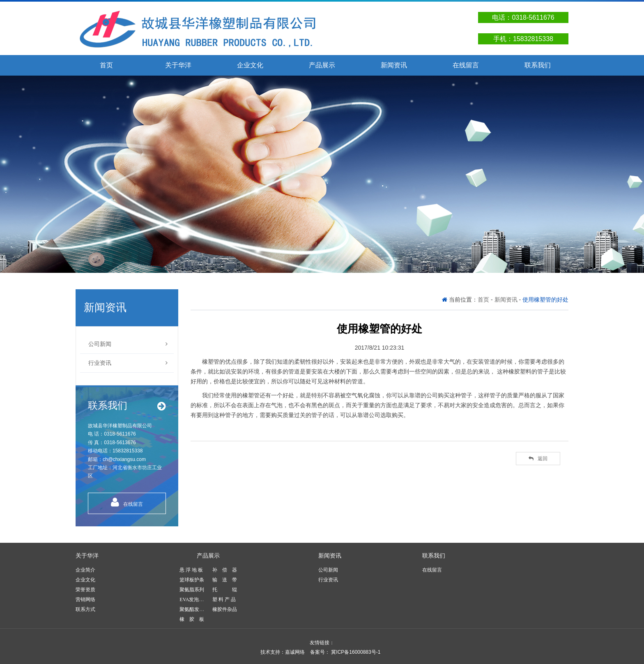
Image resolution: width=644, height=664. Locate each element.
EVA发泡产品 (194, 599)
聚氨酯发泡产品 (197, 609)
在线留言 (466, 65)
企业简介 (85, 570)
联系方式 (85, 609)
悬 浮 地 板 (191, 570)
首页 (106, 65)
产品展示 (322, 65)
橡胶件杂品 (225, 609)
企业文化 (250, 65)
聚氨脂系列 (192, 590)
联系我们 (538, 65)
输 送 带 (225, 580)
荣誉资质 (85, 590)
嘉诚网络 (295, 652)
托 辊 (225, 590)
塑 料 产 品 (224, 599)
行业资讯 (128, 363)
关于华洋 (178, 65)
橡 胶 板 (192, 619)
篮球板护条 (192, 580)
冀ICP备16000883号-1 (355, 652)
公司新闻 (128, 344)
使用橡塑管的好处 (545, 300)
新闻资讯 (394, 65)
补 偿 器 (225, 570)
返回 (538, 459)
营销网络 (85, 599)
